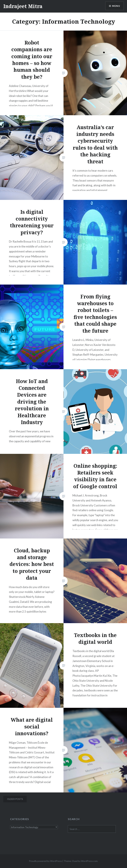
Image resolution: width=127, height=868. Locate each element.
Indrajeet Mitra (23, 6)
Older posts (15, 799)
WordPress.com (89, 861)
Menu (116, 6)
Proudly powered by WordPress (45, 861)
